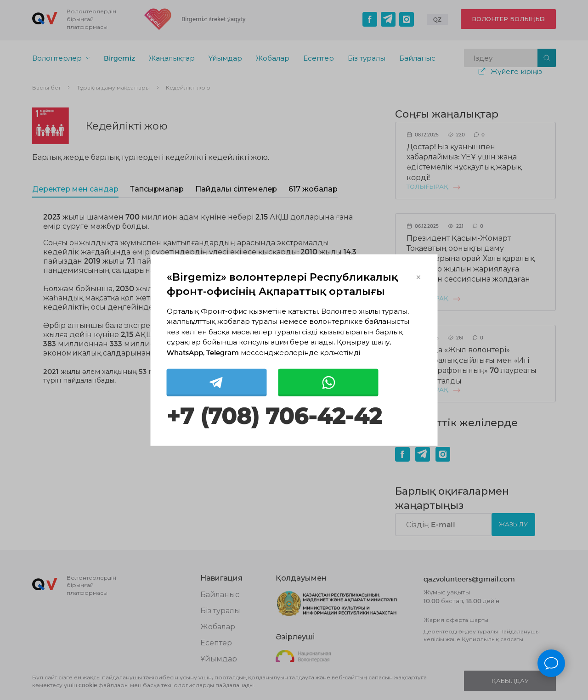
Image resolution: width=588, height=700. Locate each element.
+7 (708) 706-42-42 (274, 416)
